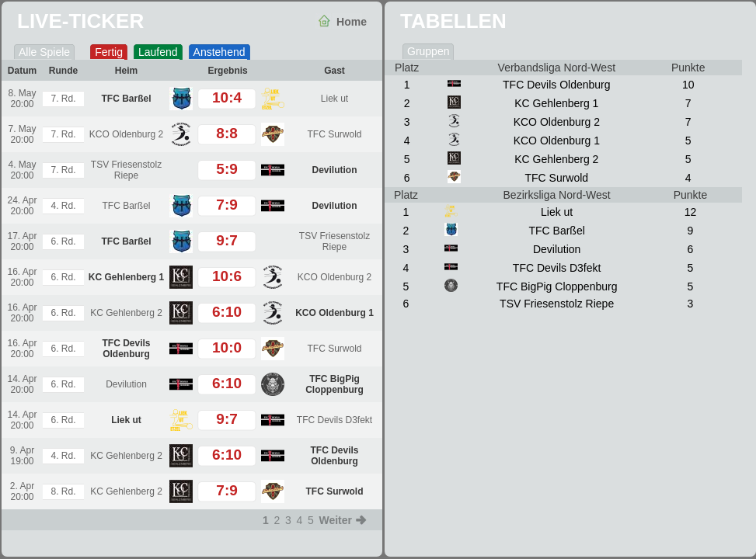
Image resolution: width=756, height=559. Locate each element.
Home (352, 22)
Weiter (335, 520)
